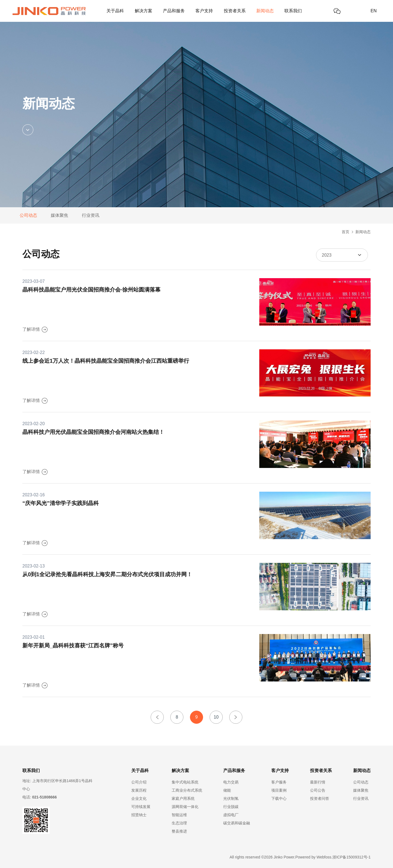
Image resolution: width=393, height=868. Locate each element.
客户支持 (204, 11)
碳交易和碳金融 (237, 823)
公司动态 (28, 215)
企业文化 (139, 798)
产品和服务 (174, 11)
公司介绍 (139, 782)
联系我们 (293, 11)
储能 (227, 790)
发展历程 (139, 790)
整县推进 (179, 831)
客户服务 (279, 782)
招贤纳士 (139, 815)
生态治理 (179, 823)
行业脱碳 (231, 807)
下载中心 (279, 798)
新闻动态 (265, 11)
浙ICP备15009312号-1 (352, 857)
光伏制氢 (231, 798)
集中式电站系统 (185, 782)
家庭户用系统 (183, 798)
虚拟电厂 (231, 815)
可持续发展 (141, 807)
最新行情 (318, 782)
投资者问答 (320, 798)
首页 (346, 232)
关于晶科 (115, 11)
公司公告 (318, 790)
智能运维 (179, 815)
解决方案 (144, 11)
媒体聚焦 (59, 215)
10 (216, 717)
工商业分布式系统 (187, 790)
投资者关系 (235, 11)
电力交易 (231, 782)
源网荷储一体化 (185, 807)
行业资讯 (91, 215)
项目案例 (279, 790)
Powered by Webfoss (313, 857)
